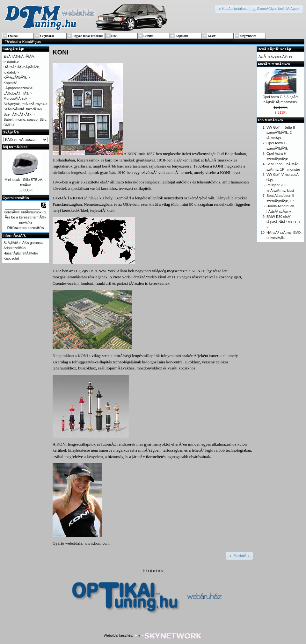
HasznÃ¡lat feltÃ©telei (21, 253)
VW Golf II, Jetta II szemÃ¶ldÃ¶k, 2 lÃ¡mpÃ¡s (281, 133)
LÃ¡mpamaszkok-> (18, 88)
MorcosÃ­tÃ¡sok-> (17, 98)
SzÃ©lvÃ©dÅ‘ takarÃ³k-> (23, 109)
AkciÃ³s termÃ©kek (274, 64)
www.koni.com (97, 543)
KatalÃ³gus (32, 42)
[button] (233, 9)
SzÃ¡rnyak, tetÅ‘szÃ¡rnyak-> (25, 104)
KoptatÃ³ (10, 83)
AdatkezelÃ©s (15, 248)
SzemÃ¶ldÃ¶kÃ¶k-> (19, 114)
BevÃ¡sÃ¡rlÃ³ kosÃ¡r (274, 49)
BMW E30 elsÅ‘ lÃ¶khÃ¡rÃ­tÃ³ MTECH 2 (283, 222)
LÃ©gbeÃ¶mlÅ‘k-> (18, 93)
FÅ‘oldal (11, 42)
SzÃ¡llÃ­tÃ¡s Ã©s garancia (23, 243)
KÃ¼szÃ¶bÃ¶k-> (17, 77)
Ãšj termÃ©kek (15, 147)
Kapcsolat (11, 258)
